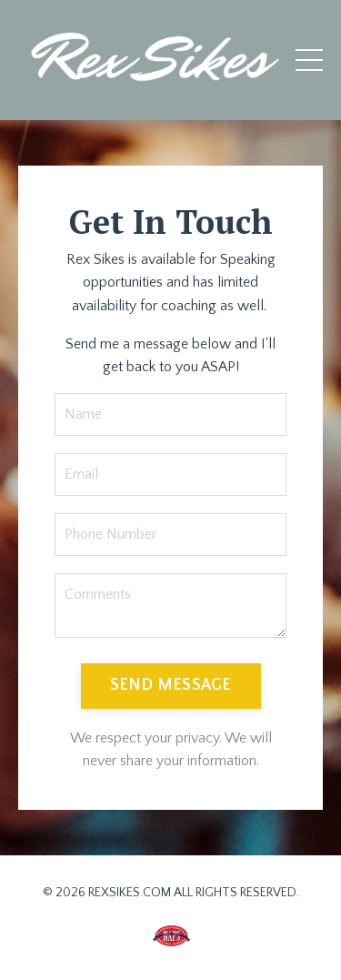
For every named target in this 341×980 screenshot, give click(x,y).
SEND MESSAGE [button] (171, 685)
